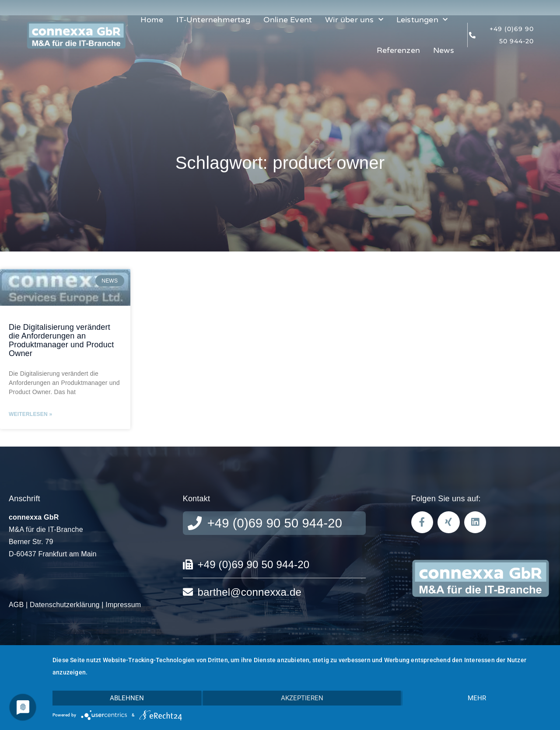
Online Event (288, 20)
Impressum (123, 605)
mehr (477, 698)
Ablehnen (127, 698)
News (444, 50)
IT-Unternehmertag (213, 20)
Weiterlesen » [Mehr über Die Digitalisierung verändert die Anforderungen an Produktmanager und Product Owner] (30, 414)
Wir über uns (354, 20)
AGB (16, 605)
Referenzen (398, 50)
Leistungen (422, 20)
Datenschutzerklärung (65, 605)
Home (152, 20)
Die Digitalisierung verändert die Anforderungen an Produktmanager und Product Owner (61, 340)
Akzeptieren (302, 698)
